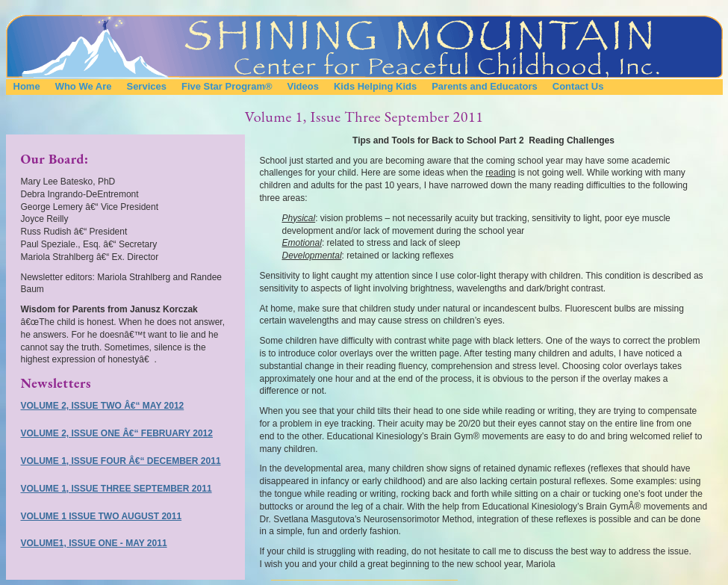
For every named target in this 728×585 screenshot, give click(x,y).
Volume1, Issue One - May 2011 (94, 543)
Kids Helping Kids (375, 86)
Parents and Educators (485, 86)
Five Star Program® (227, 86)
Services (146, 86)
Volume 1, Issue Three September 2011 (116, 489)
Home (27, 86)
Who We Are (84, 86)
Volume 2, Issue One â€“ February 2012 (117, 433)
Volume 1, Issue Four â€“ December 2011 (121, 461)
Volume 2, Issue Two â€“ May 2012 (103, 406)
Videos (303, 86)
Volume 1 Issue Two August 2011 (102, 516)
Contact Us (578, 86)
